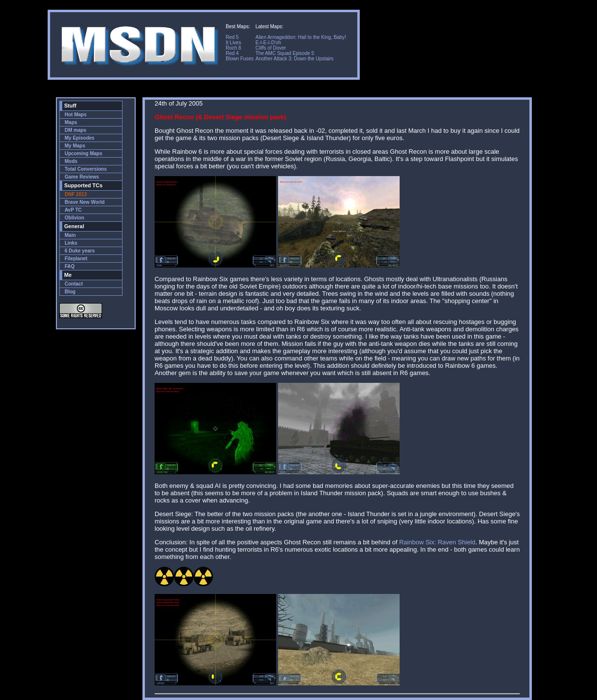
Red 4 (232, 53)
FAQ (70, 266)
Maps (71, 122)
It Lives (233, 43)
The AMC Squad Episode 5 (285, 53)
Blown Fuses (239, 59)
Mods (71, 161)
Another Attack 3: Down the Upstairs (294, 59)
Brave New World (85, 202)
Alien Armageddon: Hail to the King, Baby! (300, 37)
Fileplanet (76, 259)
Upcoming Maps (83, 153)
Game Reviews (82, 177)
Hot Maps (76, 115)
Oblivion (74, 218)
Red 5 (232, 37)
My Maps (75, 146)
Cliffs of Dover (271, 48)
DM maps (75, 130)
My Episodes (79, 138)
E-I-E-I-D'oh (268, 43)
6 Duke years (80, 251)
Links (71, 243)
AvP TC (73, 210)
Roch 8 (233, 48)
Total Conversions (86, 169)
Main (70, 235)
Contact (74, 284)
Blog (70, 292)
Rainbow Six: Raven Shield (437, 542)
